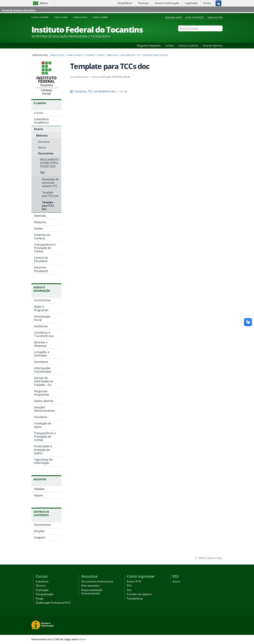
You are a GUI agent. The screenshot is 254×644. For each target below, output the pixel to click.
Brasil (44, 3)
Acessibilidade (173, 17)
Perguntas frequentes (149, 46)
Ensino (101, 55)
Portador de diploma (139, 594)
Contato (169, 46)
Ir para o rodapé (102, 17)
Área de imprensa (213, 46)
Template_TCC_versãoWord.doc (93, 91)
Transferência (135, 599)
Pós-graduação (44, 594)
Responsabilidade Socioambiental (92, 592)
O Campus (90, 55)
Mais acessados (90, 586)
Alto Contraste (195, 17)
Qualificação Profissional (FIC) (53, 603)
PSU (129, 586)
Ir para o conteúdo (42, 17)
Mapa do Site (215, 17)
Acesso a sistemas (188, 46)
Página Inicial (57, 55)
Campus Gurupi (75, 55)
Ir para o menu (63, 17)
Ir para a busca (82, 17)
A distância (42, 582)
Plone (83, 639)
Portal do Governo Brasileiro (19, 10)
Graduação (42, 590)
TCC (139, 55)
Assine (176, 582)
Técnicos (41, 586)
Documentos (127, 55)
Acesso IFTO (134, 582)
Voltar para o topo (211, 558)
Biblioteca (113, 55)
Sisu (129, 590)
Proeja (39, 599)
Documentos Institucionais (97, 582)
